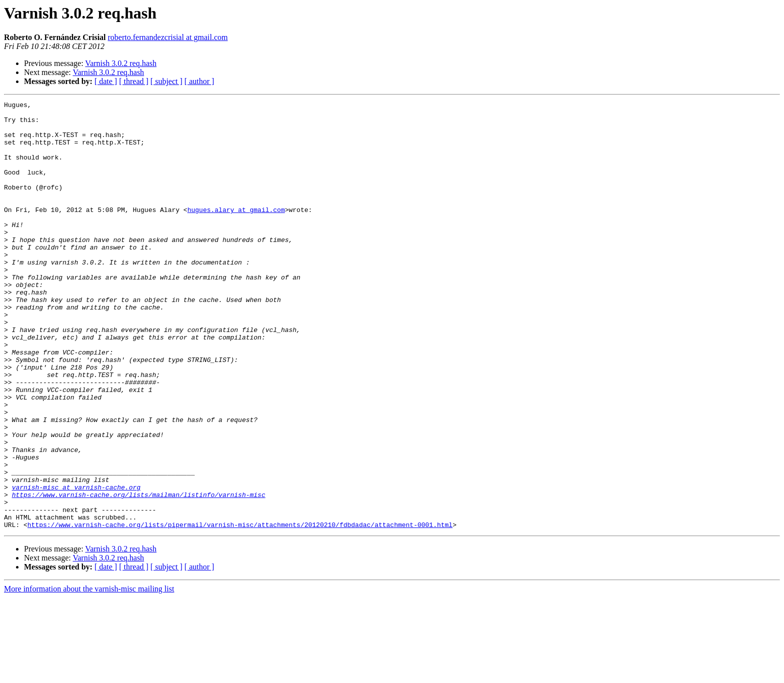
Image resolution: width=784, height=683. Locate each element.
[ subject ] (166, 81)
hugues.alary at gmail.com (236, 232)
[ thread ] (134, 81)
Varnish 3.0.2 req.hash (121, 63)
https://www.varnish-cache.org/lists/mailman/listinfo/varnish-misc (139, 574)
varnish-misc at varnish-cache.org (76, 565)
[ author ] (199, 81)
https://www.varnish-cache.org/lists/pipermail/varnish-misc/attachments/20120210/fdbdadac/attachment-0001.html (240, 610)
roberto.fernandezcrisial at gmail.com (168, 37)
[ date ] (106, 81)
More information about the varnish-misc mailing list (89, 674)
